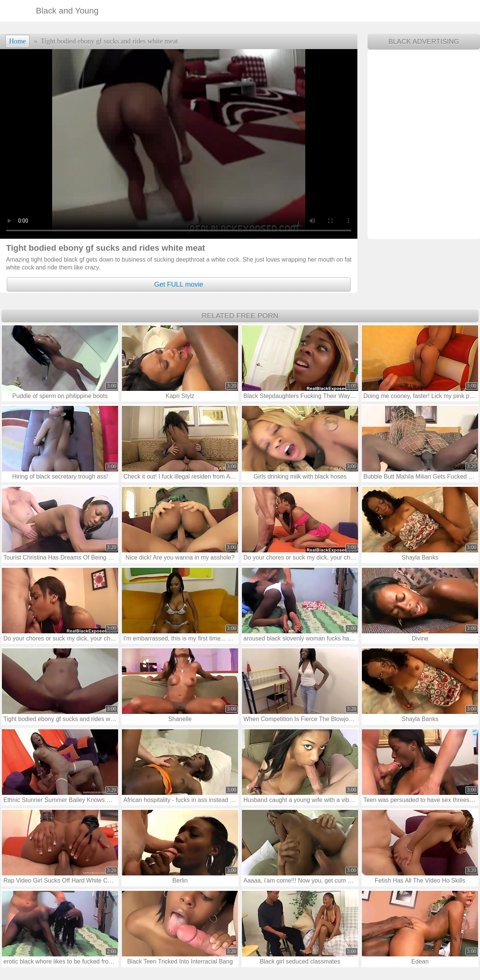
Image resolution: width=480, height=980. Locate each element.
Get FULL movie (178, 284)
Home (17, 41)
